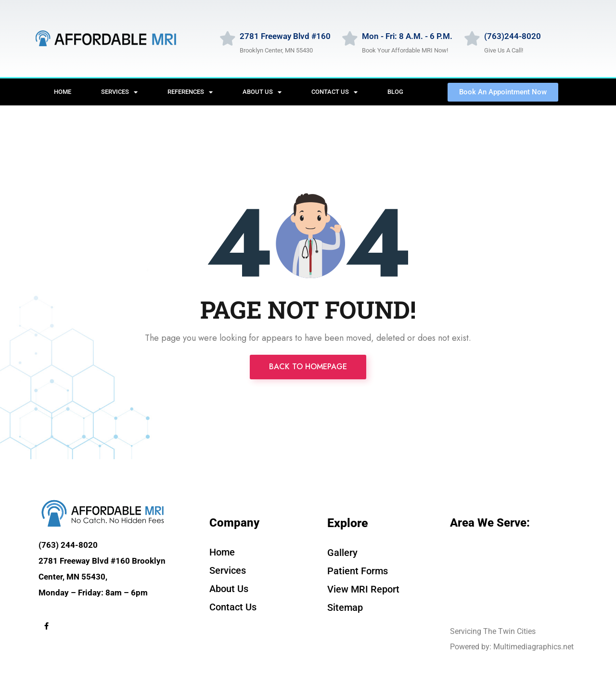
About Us (262, 92)
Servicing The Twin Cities (493, 631)
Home (63, 92)
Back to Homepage (308, 367)
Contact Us (334, 92)
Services (119, 92)
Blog (395, 92)
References (190, 92)
